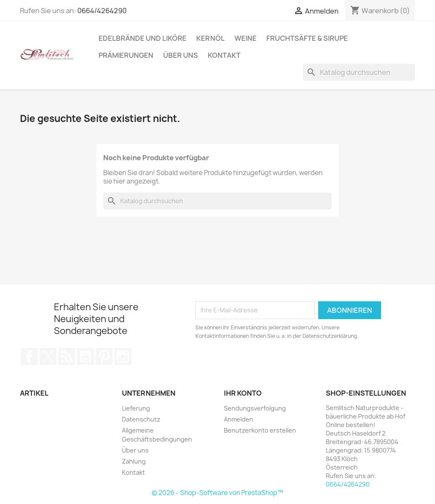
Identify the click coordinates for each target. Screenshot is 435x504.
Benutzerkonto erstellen (260, 430)
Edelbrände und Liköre (143, 38)
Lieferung (136, 408)
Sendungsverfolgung (255, 408)
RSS (67, 357)
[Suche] (359, 72)
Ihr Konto (243, 393)
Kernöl (210, 38)
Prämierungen (126, 55)
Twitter (48, 357)
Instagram (123, 357)
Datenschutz (141, 419)
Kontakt (224, 55)
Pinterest (104, 357)
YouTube (85, 357)
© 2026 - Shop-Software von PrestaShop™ (217, 493)
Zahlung (134, 461)
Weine (246, 38)
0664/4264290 (102, 11)
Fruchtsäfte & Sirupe (307, 38)
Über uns (181, 55)
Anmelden (239, 419)
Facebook (29, 357)
